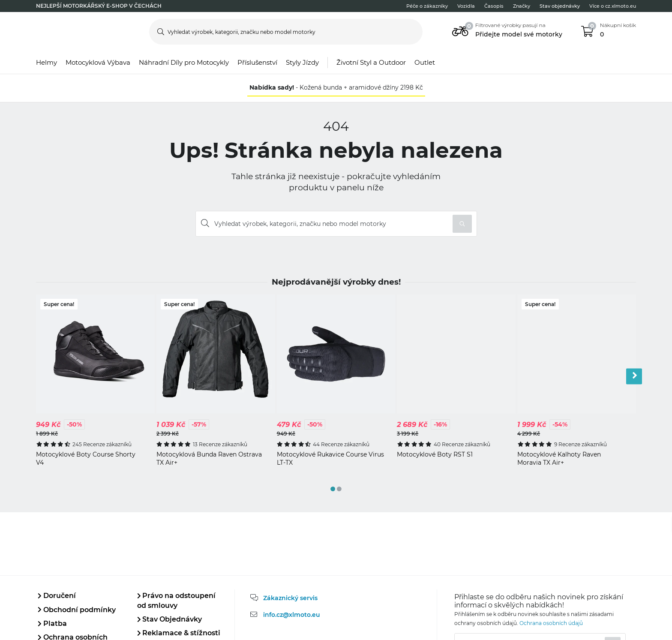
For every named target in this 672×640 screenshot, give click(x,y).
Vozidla (466, 6)
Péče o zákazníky (427, 6)
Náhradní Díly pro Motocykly (184, 62)
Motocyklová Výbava (98, 62)
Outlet (425, 62)
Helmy (46, 62)
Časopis (494, 6)
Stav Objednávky (170, 619)
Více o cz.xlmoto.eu (613, 6)
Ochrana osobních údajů (551, 623)
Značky (522, 6)
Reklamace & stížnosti (179, 633)
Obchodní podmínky (77, 610)
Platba (52, 623)
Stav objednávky (560, 6)
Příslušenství (257, 62)
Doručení (57, 596)
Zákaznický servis (290, 598)
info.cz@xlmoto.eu (292, 615)
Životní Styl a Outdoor (371, 62)
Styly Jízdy (302, 62)
